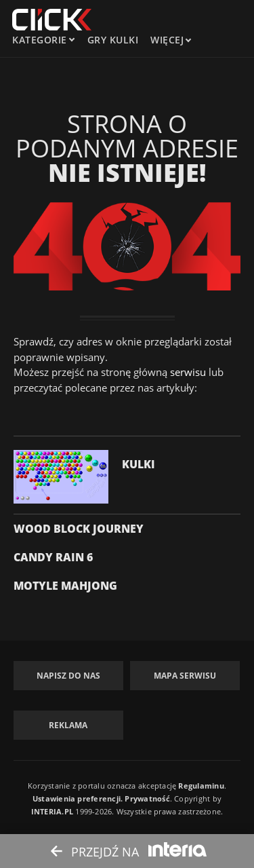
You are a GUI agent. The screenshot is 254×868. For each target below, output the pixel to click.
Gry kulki (113, 40)
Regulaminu (201, 786)
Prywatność (147, 798)
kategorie (40, 40)
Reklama (68, 725)
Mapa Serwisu (185, 676)
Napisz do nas (68, 676)
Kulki (139, 464)
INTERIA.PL (52, 811)
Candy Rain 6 (53, 557)
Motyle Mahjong (65, 586)
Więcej (170, 40)
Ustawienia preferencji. (78, 798)
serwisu (188, 372)
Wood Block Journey (79, 529)
